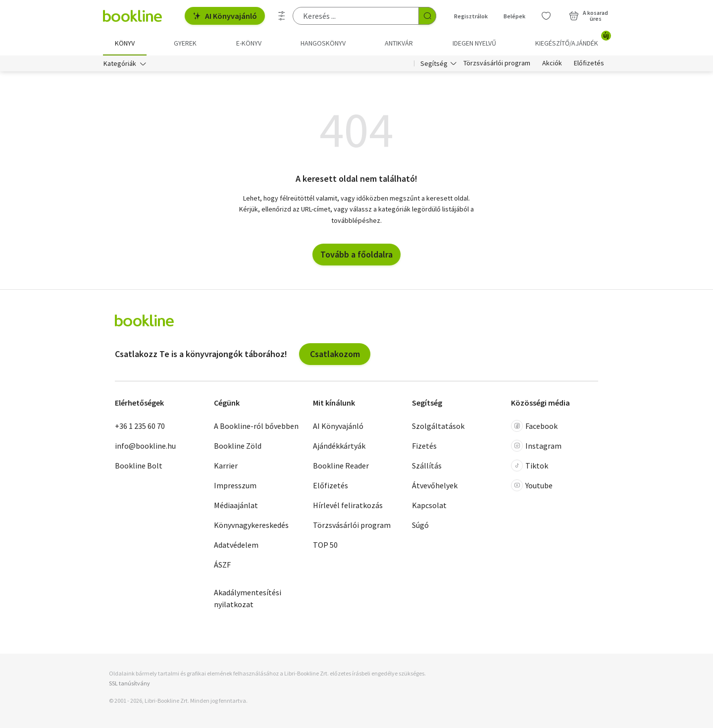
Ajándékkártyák (339, 446)
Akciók (552, 63)
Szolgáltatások (438, 426)
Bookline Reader (341, 466)
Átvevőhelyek (435, 486)
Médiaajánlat (236, 506)
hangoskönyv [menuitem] (323, 43)
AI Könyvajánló (225, 16)
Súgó (420, 525)
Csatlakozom (335, 354)
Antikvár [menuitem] (399, 43)
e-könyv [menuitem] (249, 43)
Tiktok (530, 466)
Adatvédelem (236, 545)
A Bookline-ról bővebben (256, 426)
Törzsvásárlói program (497, 63)
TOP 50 (325, 545)
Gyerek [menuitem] (185, 43)
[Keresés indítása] (427, 16)
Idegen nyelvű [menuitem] (474, 43)
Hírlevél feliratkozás (348, 506)
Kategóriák (120, 63)
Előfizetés (589, 63)
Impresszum (235, 486)
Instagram (536, 446)
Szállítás (427, 466)
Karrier (226, 466)
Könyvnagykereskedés (251, 525)
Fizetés (424, 446)
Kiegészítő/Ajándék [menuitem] (573, 40)
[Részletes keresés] (282, 16)
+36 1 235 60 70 (140, 426)
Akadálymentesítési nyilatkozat (248, 599)
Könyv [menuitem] (125, 43)
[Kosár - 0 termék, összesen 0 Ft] (588, 16)
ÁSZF (222, 565)
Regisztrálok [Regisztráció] (471, 16)
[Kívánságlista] (546, 16)
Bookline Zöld (238, 446)
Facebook (534, 426)
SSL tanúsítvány (129, 683)
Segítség (434, 63)
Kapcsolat (429, 506)
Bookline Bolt (139, 466)
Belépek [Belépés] (514, 16)
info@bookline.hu (145, 446)
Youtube (532, 486)
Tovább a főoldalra (356, 254)
